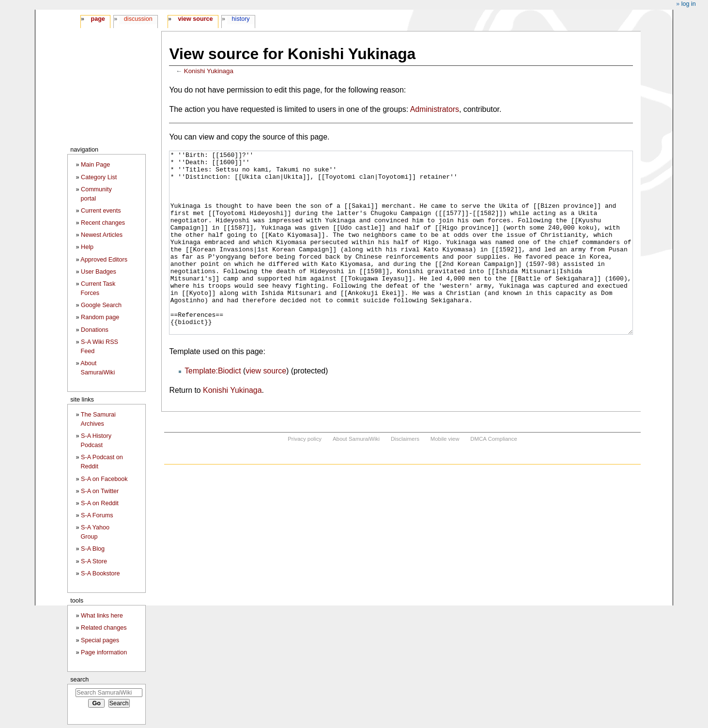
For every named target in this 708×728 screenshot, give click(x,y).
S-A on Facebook (104, 479)
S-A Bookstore (100, 573)
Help (87, 247)
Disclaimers (405, 475)
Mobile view (445, 475)
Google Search (101, 305)
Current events (101, 211)
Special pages (100, 640)
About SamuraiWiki (356, 475)
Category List (99, 177)
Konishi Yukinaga (209, 71)
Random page (100, 317)
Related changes (104, 628)
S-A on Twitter (100, 491)
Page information (104, 652)
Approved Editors (104, 260)
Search (79, 679)
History (241, 19)
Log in (689, 4)
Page (98, 19)
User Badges (99, 272)
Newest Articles (102, 235)
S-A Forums (97, 515)
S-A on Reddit (100, 503)
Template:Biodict (213, 407)
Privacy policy (305, 475)
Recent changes (103, 223)
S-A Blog (93, 549)
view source (266, 407)
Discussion (138, 19)
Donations (95, 330)
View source (196, 19)
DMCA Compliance (493, 475)
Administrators (435, 109)
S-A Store (94, 561)
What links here (102, 616)
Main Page (95, 165)
